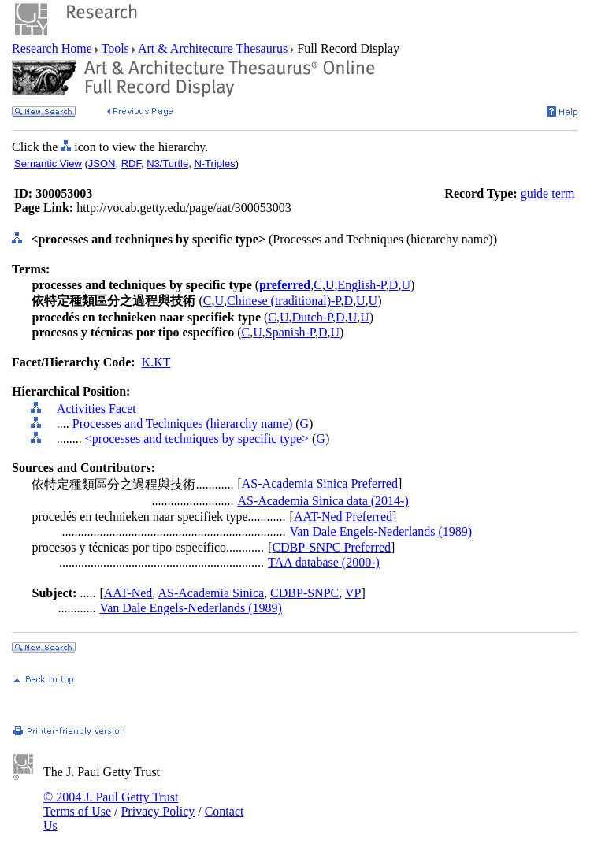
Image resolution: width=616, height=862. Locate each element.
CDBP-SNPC (304, 593)
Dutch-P (313, 317)
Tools (115, 48)
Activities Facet (96, 409)
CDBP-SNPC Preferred (331, 547)
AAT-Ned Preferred (343, 516)
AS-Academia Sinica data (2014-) (323, 501)
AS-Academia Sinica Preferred (320, 483)
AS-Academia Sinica (211, 593)
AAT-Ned (128, 593)
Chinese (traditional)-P (284, 301)
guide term (548, 193)
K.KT (156, 362)
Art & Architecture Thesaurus (213, 48)
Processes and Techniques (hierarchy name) (182, 424)
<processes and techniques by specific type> (197, 438)
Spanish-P (290, 332)
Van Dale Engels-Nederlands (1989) (381, 531)
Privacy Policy (158, 811)
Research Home (54, 48)
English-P (361, 285)
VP (353, 593)
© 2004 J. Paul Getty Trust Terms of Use (111, 804)
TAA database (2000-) (324, 562)
